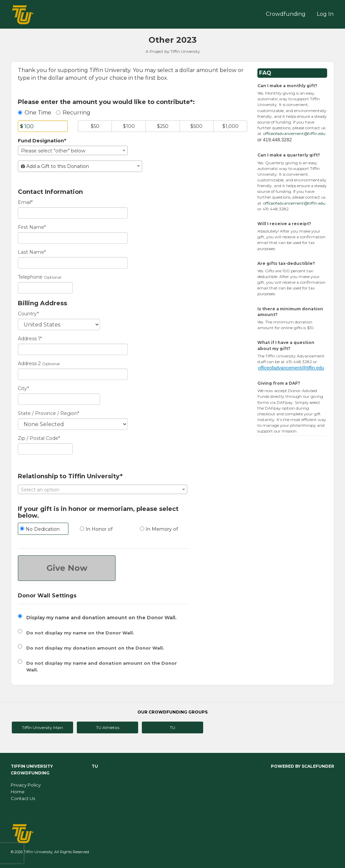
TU (172, 727)
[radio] (43, 530)
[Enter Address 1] (73, 349)
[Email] (73, 213)
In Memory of (159, 529)
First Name (32, 227)
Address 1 (30, 339)
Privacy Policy (26, 785)
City (23, 388)
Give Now (67, 568)
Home (18, 792)
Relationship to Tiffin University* (70, 477)
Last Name (32, 252)
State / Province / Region (49, 413)
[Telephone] (45, 288)
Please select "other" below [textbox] (53, 151)
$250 (163, 126)
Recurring (73, 113)
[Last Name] (73, 263)
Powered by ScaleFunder (303, 766)
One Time (35, 113)
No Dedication (40, 529)
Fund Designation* (42, 141)
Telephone (30, 277)
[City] (59, 399)
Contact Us (23, 798)
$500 (196, 126)
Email (25, 202)
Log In (325, 14)
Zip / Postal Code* (39, 438)
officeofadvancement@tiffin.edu (294, 133)
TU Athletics (108, 727)
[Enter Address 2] (73, 374)
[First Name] (73, 238)
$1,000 (230, 126)
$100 (129, 126)
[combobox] (73, 150)
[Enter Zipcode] (45, 449)
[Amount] (43, 126)
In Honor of (96, 529)
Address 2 (29, 363)
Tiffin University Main (42, 727)
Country (28, 314)
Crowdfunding (286, 14)
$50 (95, 126)
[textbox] (80, 166)
